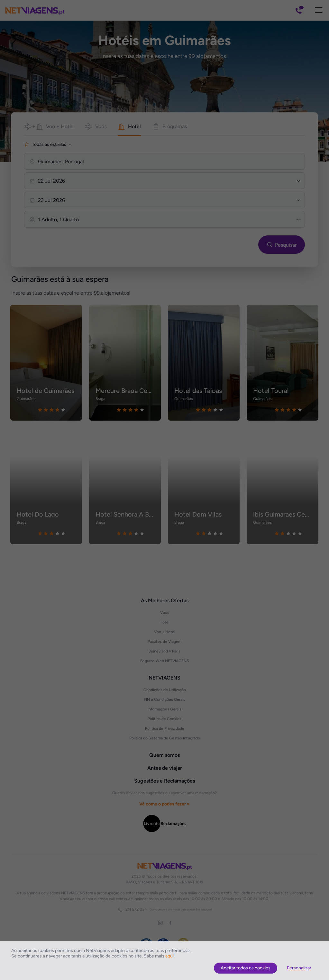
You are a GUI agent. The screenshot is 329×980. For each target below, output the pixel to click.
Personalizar (299, 968)
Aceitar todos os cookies (246, 968)
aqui (169, 956)
